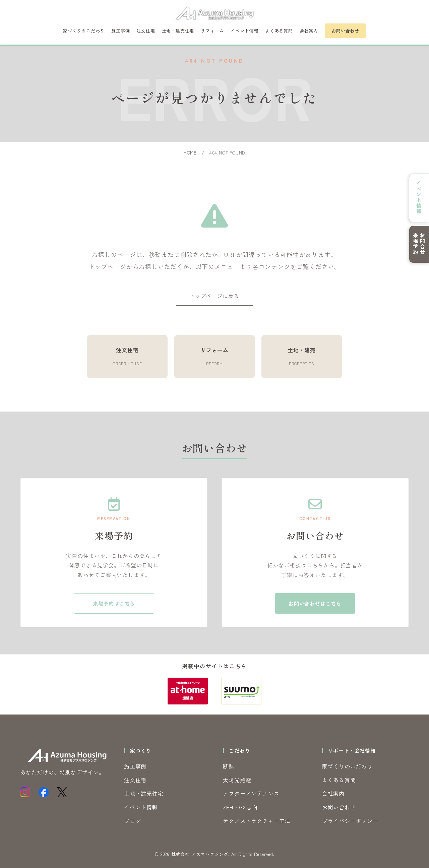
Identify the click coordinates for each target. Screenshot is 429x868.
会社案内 (309, 31)
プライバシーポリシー (350, 821)
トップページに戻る (215, 296)
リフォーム (212, 31)
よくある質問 (279, 31)
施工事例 (120, 31)
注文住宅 (146, 31)
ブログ (132, 821)
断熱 (229, 766)
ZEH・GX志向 (240, 807)
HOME (190, 153)
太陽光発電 (237, 780)
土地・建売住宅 (178, 31)
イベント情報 (244, 31)
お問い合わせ (345, 31)
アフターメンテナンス (251, 793)
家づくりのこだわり (84, 31)
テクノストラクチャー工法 (257, 821)
